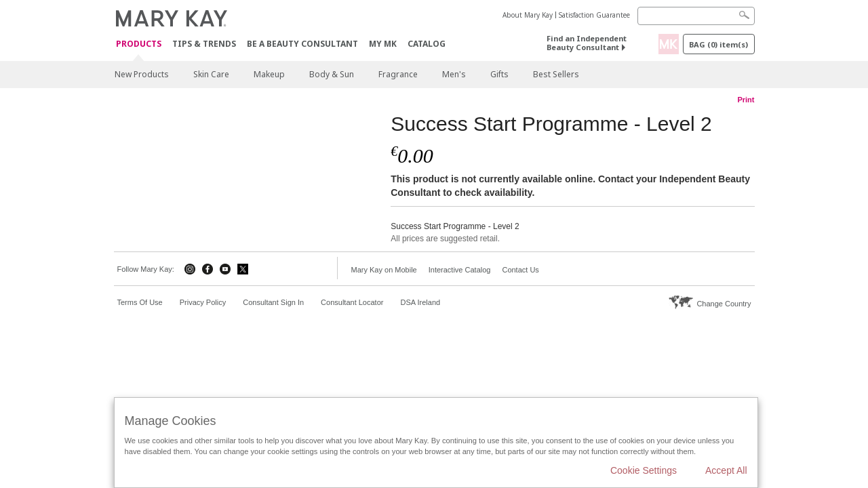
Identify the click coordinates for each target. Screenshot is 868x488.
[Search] (696, 16)
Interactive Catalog (460, 270)
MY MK (383, 44)
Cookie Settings (644, 470)
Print (746, 100)
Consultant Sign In (273, 302)
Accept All (726, 470)
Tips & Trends (204, 44)
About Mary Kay (528, 15)
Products (139, 44)
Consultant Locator (352, 302)
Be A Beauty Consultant (302, 44)
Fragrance (398, 74)
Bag (718, 44)
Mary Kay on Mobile (384, 270)
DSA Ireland (420, 302)
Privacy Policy (203, 302)
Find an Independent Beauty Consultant (587, 43)
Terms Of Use (140, 302)
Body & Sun (332, 74)
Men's (454, 74)
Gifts (499, 74)
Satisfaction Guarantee (594, 15)
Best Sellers (556, 74)
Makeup (269, 74)
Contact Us (520, 270)
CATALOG (427, 44)
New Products (142, 74)
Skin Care (211, 74)
